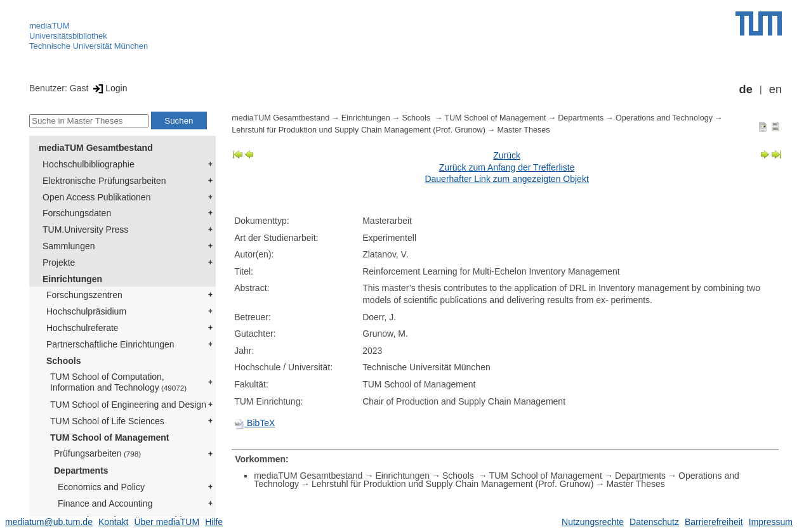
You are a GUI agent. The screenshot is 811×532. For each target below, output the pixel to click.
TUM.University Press (85, 230)
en (775, 89)
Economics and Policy (101, 487)
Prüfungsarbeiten (97, 453)
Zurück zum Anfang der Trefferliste (507, 167)
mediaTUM (49, 26)
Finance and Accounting (105, 503)
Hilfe (214, 522)
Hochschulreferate (82, 328)
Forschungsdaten (77, 213)
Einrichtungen (72, 279)
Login (109, 88)
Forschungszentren (84, 295)
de (746, 89)
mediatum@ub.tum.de (49, 522)
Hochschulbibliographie (89, 164)
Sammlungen (69, 246)
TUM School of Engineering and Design (128, 405)
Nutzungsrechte (593, 522)
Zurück (507, 155)
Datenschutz (654, 522)
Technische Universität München (89, 46)
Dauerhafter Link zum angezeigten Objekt (506, 179)
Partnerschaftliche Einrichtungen (110, 344)
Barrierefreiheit (714, 522)
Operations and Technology (664, 118)
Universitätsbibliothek (68, 36)
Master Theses (524, 130)
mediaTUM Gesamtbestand (96, 148)
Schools (63, 361)
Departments (81, 470)
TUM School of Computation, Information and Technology (118, 382)
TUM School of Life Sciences (107, 421)
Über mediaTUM (167, 522)
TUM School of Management (109, 438)
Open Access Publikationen (96, 197)
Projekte (59, 263)
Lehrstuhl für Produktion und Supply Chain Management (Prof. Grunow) (359, 130)
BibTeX (254, 423)
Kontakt (113, 522)
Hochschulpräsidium (86, 311)
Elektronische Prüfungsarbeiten (104, 181)
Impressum (771, 522)
